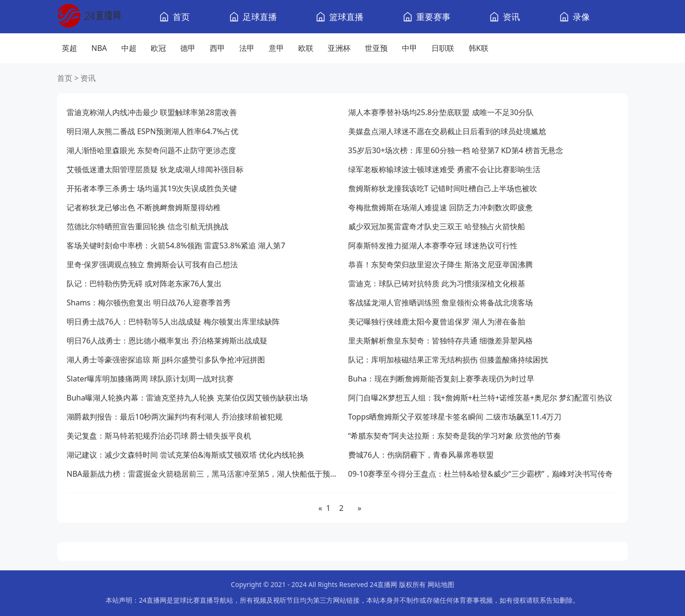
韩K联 (479, 48)
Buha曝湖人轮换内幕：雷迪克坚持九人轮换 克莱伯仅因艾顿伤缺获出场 (187, 398)
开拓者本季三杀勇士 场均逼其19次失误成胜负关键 (152, 188)
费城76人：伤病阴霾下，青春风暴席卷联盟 (421, 455)
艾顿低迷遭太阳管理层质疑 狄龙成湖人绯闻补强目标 (155, 169)
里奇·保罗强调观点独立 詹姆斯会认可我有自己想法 (152, 264)
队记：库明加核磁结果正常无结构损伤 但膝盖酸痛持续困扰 (448, 360)
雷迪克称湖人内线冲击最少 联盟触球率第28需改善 (152, 112)
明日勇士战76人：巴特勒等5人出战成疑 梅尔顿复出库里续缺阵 (173, 322)
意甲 (276, 48)
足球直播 (260, 17)
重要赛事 (433, 17)
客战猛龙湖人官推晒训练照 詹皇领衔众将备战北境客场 (440, 303)
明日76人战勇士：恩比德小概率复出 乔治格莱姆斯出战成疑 (167, 341)
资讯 (511, 17)
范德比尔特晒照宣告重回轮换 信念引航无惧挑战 (147, 226)
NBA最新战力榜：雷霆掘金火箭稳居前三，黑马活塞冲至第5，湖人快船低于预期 (202, 474)
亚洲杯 (339, 48)
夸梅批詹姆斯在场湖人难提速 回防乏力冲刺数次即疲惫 (440, 207)
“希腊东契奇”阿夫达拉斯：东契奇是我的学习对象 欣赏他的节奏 (455, 436)
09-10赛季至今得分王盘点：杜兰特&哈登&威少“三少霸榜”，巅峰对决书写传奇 (481, 474)
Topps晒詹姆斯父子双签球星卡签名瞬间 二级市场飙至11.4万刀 (455, 417)
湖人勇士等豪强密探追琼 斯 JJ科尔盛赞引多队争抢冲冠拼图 (166, 360)
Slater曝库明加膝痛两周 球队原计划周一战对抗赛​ (150, 379)
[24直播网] (89, 17)
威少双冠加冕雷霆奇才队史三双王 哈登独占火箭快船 (437, 226)
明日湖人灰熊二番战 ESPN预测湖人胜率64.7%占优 (152, 131)
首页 (181, 17)
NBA (99, 48)
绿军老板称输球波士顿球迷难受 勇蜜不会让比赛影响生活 (444, 169)
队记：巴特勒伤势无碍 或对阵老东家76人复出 (144, 284)
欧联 (306, 48)
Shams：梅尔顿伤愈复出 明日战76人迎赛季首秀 (149, 303)
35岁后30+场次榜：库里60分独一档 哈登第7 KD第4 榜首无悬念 (456, 150)
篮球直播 (346, 17)
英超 (69, 48)
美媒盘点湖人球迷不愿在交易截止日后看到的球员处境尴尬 (447, 131)
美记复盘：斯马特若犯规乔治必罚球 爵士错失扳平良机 (159, 436)
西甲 (217, 48)
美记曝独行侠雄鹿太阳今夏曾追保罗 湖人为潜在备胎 (437, 322)
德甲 (188, 48)
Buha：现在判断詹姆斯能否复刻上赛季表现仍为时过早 (441, 379)
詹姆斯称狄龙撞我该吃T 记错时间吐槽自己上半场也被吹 (443, 188)
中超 (129, 48)
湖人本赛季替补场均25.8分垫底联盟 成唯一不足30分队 (441, 112)
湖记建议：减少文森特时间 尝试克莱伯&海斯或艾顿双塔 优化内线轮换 (186, 455)
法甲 (247, 48)
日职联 (443, 48)
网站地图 (441, 584)
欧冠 (158, 48)
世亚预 (376, 48)
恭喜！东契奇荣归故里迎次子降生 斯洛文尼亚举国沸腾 (440, 264)
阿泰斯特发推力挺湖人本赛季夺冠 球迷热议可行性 (433, 245)
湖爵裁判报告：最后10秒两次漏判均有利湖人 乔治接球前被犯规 (175, 417)
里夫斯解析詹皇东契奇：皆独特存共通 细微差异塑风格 (440, 341)
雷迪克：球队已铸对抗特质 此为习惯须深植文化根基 (437, 284)
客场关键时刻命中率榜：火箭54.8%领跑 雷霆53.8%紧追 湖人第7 (176, 245)
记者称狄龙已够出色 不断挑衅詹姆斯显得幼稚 (144, 207)
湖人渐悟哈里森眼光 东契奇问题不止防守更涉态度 (151, 150)
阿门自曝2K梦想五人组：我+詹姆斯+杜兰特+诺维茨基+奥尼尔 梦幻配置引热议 (480, 398)
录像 (581, 17)
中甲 (410, 48)
